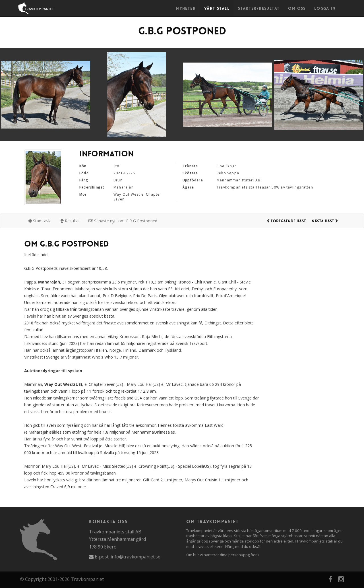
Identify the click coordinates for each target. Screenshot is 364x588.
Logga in (325, 8)
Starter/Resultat (259, 8)
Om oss (297, 8)
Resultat (70, 221)
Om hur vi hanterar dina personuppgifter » (223, 555)
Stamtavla (40, 221)
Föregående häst (286, 221)
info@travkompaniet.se (136, 557)
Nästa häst (325, 221)
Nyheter (186, 8)
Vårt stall (217, 8)
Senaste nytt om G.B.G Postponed (123, 221)
